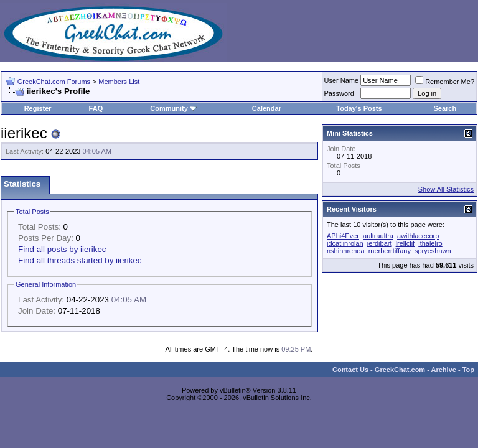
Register (38, 108)
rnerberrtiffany (390, 251)
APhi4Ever (343, 236)
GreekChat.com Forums (54, 82)
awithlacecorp (418, 236)
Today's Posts (359, 108)
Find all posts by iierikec (62, 249)
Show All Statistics (446, 189)
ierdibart (380, 243)
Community (173, 108)
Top (468, 370)
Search (445, 108)
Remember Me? (445, 82)
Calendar (267, 108)
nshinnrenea (346, 251)
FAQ (96, 108)
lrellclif (405, 243)
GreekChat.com (400, 370)
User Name (342, 80)
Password (339, 93)
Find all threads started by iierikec (80, 260)
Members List (119, 82)
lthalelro (430, 243)
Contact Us (350, 370)
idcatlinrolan (345, 243)
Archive (444, 370)
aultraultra (378, 236)
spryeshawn (433, 251)
